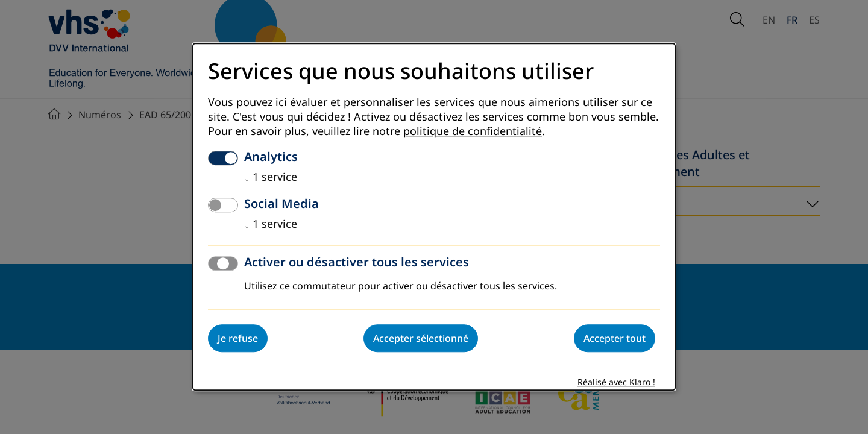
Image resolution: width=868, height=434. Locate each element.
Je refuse (238, 339)
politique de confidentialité (473, 132)
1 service (271, 178)
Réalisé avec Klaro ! (616, 383)
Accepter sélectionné (421, 339)
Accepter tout (615, 339)
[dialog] (434, 217)
